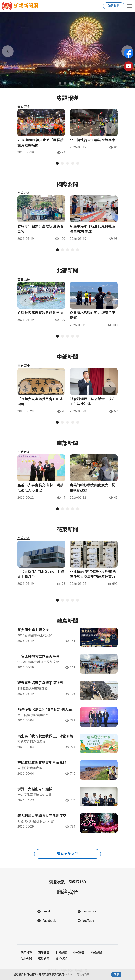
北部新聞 (61, 955)
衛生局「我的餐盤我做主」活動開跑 (45, 738)
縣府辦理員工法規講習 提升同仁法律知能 (93, 402)
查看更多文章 (67, 856)
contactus (89, 914)
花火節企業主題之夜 (33, 631)
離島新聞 (44, 961)
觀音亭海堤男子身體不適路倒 (40, 684)
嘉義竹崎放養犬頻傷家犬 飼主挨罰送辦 (93, 488)
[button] (60, 83)
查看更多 (24, 107)
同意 (116, 974)
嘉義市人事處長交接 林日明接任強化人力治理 (41, 488)
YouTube (88, 923)
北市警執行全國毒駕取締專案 (93, 140)
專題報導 (26, 955)
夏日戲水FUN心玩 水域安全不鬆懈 (93, 316)
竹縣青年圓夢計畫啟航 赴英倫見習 (41, 229)
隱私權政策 (83, 974)
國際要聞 (44, 955)
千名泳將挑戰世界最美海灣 (38, 657)
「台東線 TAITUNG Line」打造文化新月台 (41, 575)
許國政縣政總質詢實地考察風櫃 (42, 764)
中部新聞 (79, 955)
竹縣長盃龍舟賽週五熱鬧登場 (40, 313)
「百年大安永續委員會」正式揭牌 (40, 402)
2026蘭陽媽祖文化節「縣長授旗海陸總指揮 (41, 143)
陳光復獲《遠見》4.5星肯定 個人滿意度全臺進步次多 (45, 711)
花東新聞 (26, 961)
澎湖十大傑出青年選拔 (35, 791)
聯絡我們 (114, 6)
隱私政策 (61, 961)
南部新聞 (96, 955)
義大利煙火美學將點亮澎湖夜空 (42, 818)
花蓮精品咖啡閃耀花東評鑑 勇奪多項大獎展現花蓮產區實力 (93, 575)
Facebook (49, 923)
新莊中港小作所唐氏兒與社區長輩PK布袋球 (93, 229)
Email (46, 914)
